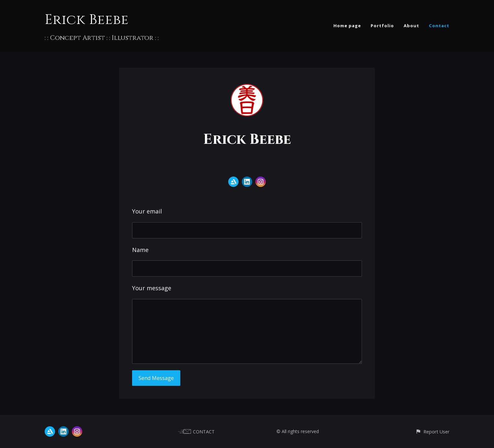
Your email (147, 211)
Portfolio (382, 26)
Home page (347, 26)
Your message (152, 288)
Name (140, 250)
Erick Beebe (87, 20)
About (411, 26)
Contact (439, 26)
